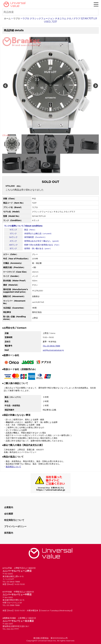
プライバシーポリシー (15, 526)
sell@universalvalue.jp (53, 350)
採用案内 (9, 533)
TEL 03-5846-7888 (51, 346)
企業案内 (9, 507)
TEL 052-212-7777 (11, 629)
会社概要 (9, 514)
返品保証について (13, 466)
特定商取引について (14, 520)
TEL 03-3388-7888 (11, 605)
